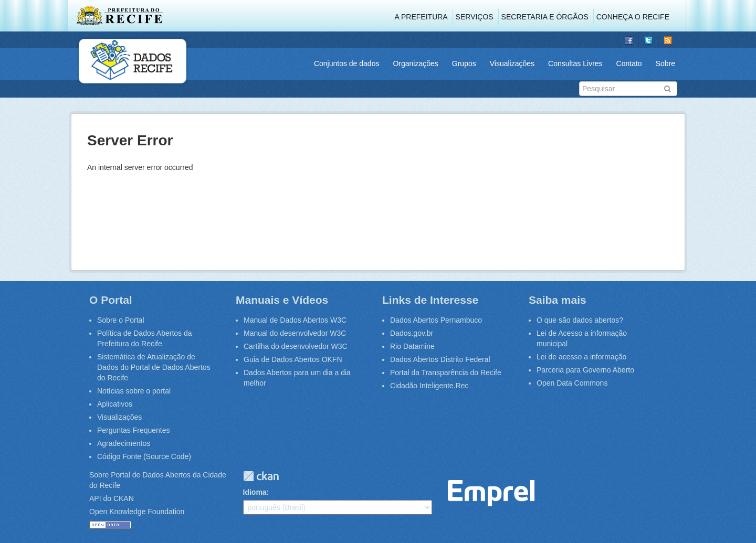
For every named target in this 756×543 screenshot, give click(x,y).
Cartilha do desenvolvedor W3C (296, 346)
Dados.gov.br (412, 333)
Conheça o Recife (633, 17)
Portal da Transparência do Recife (446, 372)
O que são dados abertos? (580, 320)
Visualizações (512, 63)
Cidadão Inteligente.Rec (429, 386)
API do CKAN (112, 498)
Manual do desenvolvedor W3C (295, 333)
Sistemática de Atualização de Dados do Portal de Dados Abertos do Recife (154, 367)
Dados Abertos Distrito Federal (440, 359)
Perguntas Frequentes (134, 430)
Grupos (464, 63)
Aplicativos (115, 404)
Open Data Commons (572, 383)
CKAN (261, 476)
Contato (629, 63)
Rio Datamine (412, 346)
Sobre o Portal (121, 320)
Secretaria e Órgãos (545, 17)
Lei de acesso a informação (581, 357)
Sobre (665, 63)
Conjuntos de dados (347, 63)
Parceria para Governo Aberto (585, 370)
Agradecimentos (124, 443)
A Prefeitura (421, 17)
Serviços (475, 17)
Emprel (491, 493)
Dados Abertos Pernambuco (436, 320)
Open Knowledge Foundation (137, 512)
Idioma (255, 492)
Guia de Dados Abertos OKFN (293, 359)
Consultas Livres (575, 63)
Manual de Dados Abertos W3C (295, 320)
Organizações (415, 63)
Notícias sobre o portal (134, 391)
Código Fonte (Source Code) (144, 456)
